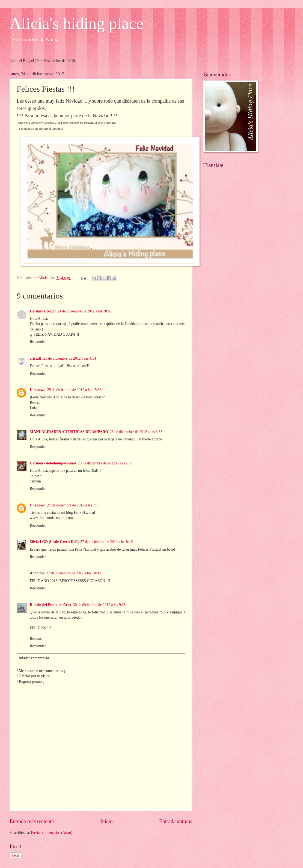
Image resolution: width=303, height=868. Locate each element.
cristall (36, 358)
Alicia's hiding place (77, 23)
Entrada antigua (176, 821)
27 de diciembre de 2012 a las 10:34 (73, 573)
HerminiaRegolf (43, 311)
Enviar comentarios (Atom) (52, 833)
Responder (38, 342)
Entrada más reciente (32, 821)
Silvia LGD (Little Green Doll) (54, 542)
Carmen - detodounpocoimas (53, 463)
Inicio (107, 821)
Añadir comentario (34, 658)
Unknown (38, 390)
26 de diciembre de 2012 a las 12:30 (105, 463)
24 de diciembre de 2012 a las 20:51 (85, 311)
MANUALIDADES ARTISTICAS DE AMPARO (69, 432)
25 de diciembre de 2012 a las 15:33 (75, 390)
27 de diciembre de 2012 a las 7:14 (74, 505)
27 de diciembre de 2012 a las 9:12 (107, 542)
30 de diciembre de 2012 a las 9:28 (99, 605)
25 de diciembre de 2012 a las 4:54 (70, 358)
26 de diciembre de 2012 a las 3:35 (136, 432)
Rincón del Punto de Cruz (51, 605)
